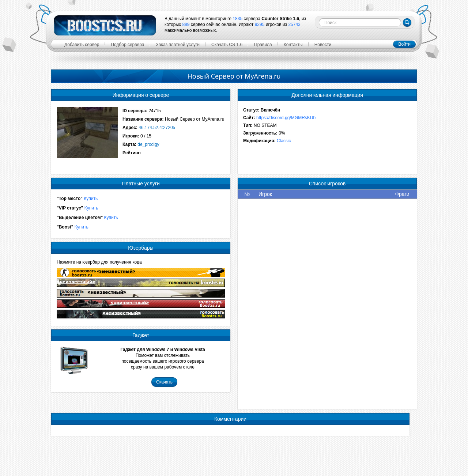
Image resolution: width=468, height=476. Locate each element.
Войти (404, 44)
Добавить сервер (82, 45)
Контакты (293, 45)
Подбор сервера (127, 45)
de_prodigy (148, 144)
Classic (284, 141)
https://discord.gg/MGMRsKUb (286, 118)
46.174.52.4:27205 (157, 128)
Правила (263, 45)
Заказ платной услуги (178, 45)
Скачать (164, 382)
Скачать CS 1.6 (227, 45)
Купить (91, 199)
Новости (323, 45)
